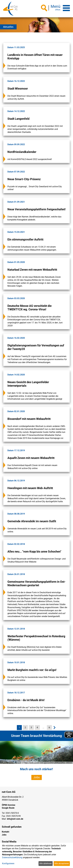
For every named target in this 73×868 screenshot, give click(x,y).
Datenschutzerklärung (12, 857)
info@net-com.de (15, 819)
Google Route (8, 808)
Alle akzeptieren (62, 863)
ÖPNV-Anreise (9, 805)
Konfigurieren (8, 863)
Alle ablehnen (46, 863)
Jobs (37, 777)
